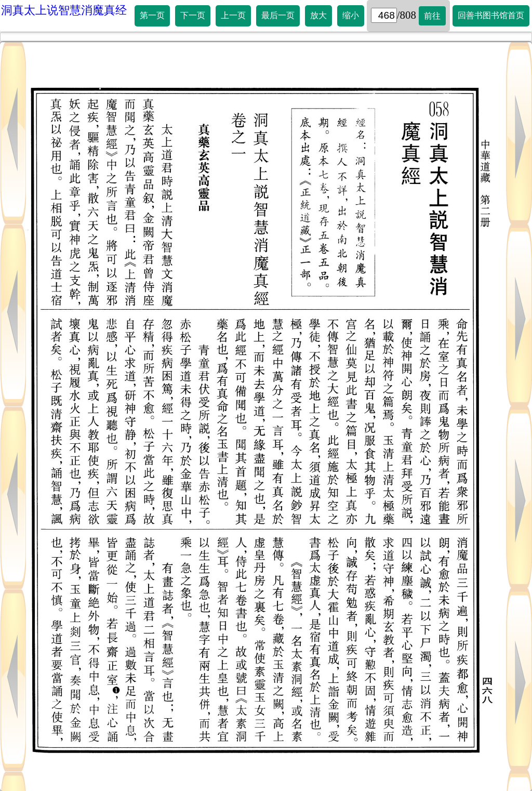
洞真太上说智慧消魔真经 (64, 10)
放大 (318, 15)
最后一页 (278, 15)
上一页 (233, 15)
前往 (432, 16)
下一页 (193, 15)
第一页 (152, 15)
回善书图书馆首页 (491, 15)
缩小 (351, 15)
